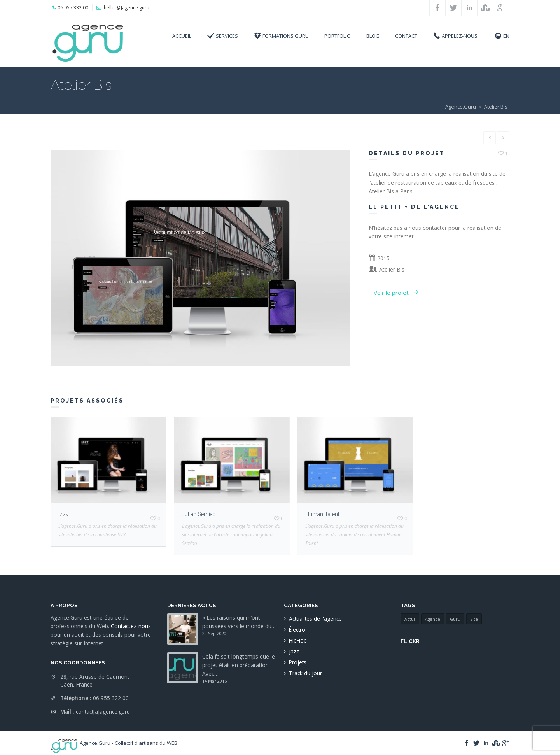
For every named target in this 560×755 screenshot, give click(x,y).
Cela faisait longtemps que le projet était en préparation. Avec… (239, 665)
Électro (297, 630)
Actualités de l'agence (315, 619)
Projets (298, 662)
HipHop (298, 640)
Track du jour (305, 673)
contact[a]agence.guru (103, 712)
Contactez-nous (131, 626)
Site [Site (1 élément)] (474, 619)
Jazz (294, 651)
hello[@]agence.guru (127, 8)
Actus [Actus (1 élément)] (410, 619)
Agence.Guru (461, 107)
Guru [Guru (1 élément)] (455, 619)
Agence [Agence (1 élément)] (433, 619)
